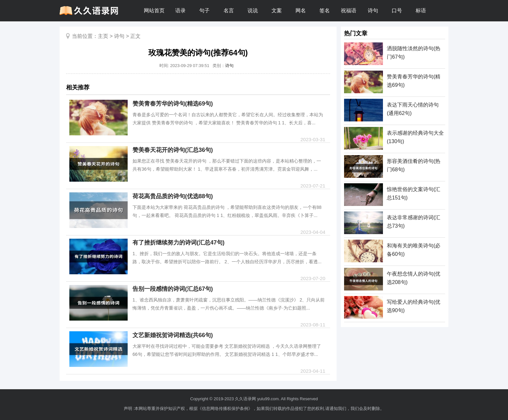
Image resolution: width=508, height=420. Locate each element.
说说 (253, 11)
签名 (325, 11)
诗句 (373, 11)
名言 (229, 11)
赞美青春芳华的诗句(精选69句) (173, 104)
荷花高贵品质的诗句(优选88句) (173, 196)
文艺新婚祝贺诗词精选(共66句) (173, 335)
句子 (204, 11)
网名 (301, 11)
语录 (180, 11)
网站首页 (154, 11)
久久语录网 (245, 399)
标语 (421, 11)
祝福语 (349, 11)
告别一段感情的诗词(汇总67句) (173, 289)
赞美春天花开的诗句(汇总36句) (173, 150)
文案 (277, 11)
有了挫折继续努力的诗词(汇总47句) (179, 243)
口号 (397, 11)
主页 (103, 36)
